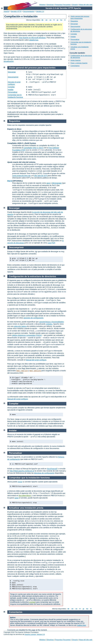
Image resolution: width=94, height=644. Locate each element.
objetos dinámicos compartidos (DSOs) (27, 335)
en (46, 20)
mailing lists (81, 625)
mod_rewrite (22, 371)
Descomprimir (75, 26)
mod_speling (35, 371)
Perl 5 (10, 181)
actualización (9, 61)
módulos (49, 324)
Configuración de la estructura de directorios (32, 276)
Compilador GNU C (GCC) (34, 148)
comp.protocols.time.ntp (21, 176)
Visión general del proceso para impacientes (80, 17)
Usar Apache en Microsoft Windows (32, 38)
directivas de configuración (44, 473)
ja (58, 20)
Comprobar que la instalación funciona (29, 478)
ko (61, 20)
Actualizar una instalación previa (26, 508)
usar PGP (51, 243)
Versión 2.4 (40, 11)
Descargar (74, 24)
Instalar (73, 37)
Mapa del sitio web (86, 5)
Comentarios (75, 66)
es (50, 20)
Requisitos (74, 21)
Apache (6, 11)
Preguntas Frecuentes (63, 5)
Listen (32, 602)
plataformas (34, 40)
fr (54, 20)
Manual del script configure (36, 360)
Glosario (75, 5)
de (42, 20)
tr (65, 20)
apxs (48, 183)
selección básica (20, 326)
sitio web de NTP (41, 176)
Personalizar (75, 39)
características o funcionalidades (51, 322)
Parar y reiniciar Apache (79, 63)
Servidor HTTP (16, 11)
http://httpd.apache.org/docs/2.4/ (22, 471)
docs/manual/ (52, 469)
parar (17, 498)
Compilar (74, 34)
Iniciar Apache (76, 60)
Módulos (42, 5)
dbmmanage (57, 183)
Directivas (50, 5)
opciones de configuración (33, 318)
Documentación (29, 11)
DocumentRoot (25, 496)
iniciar (20, 482)
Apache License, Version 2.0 (35, 634)
